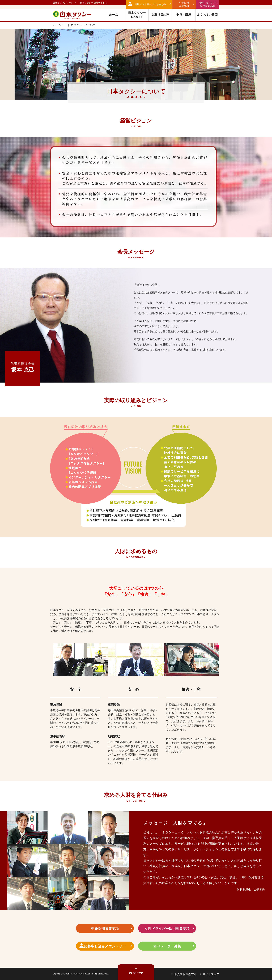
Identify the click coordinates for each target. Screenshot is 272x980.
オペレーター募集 (167, 946)
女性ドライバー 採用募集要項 (207, 4)
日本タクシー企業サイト (92, 3)
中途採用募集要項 (105, 929)
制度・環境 (184, 15)
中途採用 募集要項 (184, 4)
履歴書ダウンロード (63, 3)
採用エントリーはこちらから (150, 4)
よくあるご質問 (207, 15)
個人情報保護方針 (185, 974)
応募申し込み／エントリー (105, 946)
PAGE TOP (136, 973)
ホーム (114, 15)
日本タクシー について (137, 15)
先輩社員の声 (160, 15)
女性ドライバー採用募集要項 (167, 929)
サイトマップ (211, 974)
